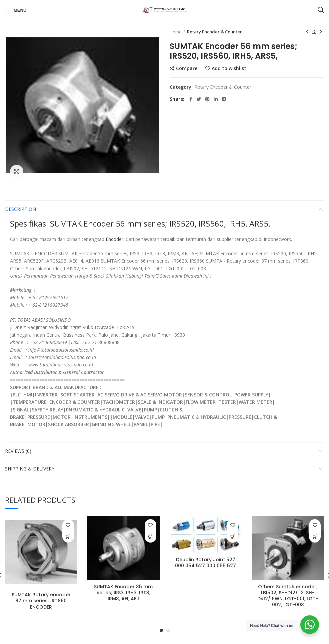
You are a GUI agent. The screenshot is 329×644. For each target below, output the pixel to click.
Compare (187, 68)
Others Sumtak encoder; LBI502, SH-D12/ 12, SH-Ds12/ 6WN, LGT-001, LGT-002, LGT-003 (288, 596)
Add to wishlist (229, 68)
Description (20, 209)
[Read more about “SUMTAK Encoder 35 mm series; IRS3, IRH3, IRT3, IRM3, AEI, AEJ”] (150, 537)
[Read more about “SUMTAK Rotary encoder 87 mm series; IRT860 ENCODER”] (68, 537)
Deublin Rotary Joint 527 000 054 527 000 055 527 (205, 563)
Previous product (307, 32)
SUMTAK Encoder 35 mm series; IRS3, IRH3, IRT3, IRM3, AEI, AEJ (123, 593)
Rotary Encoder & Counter (214, 32)
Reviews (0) (18, 451)
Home (176, 32)
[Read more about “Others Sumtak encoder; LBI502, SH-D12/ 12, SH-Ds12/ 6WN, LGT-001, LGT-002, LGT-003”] (315, 537)
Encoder (114, 239)
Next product (321, 32)
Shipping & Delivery (30, 469)
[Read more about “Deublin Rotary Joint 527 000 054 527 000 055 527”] (232, 537)
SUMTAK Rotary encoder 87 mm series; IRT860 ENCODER (41, 601)
